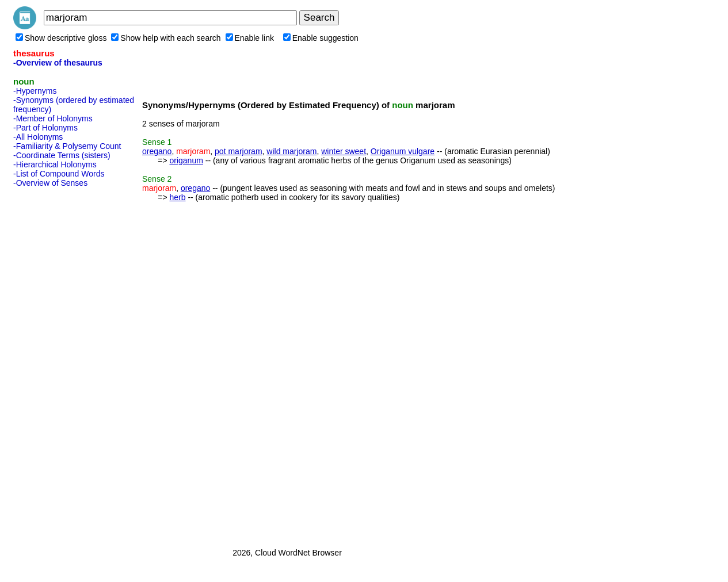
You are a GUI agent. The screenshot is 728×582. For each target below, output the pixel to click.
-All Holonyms (38, 137)
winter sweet (344, 151)
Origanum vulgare (403, 151)
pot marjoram (238, 151)
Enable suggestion (321, 38)
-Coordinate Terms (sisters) (62, 155)
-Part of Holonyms (45, 128)
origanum (186, 160)
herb (177, 197)
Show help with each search (166, 38)
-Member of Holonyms (53, 118)
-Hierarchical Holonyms (55, 164)
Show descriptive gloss (61, 38)
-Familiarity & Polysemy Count (67, 146)
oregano (157, 151)
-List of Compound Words (59, 174)
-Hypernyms (35, 91)
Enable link (250, 38)
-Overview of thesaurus (58, 63)
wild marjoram (291, 151)
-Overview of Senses (50, 183)
